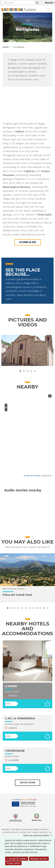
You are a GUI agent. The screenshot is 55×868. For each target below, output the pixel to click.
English (49, 3)
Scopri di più (28, 242)
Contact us (46, 832)
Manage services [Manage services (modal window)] (39, 859)
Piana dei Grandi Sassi (17, 595)
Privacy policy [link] (13, 863)
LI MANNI (11, 686)
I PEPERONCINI (15, 751)
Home (6, 47)
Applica (37, 3)
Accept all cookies (17, 859)
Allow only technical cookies (39, 835)
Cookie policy (11, 832)
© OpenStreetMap (32, 476)
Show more (27, 783)
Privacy (45, 829)
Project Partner (11, 829)
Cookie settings (29, 832)
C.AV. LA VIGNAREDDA (20, 718)
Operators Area (30, 829)
